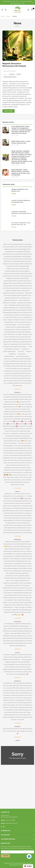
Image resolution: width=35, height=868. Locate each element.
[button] (29, 857)
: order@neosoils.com (11, 823)
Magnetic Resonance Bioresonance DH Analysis (14, 65)
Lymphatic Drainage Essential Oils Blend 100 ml (21, 212)
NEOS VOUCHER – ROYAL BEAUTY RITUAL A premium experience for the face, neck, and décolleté (21, 172)
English (28, 866)
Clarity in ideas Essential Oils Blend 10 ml (21, 201)
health (19, 74)
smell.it (26, 497)
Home (3, 16)
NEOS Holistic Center (10, 77)
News (8, 16)
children (12, 74)
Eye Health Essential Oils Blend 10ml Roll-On (21, 224)
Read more (8, 111)
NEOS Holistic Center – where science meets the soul (21, 142)
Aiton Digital (22, 865)
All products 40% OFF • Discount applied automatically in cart (18, 2)
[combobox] (28, 866)
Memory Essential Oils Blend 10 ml (20, 190)
